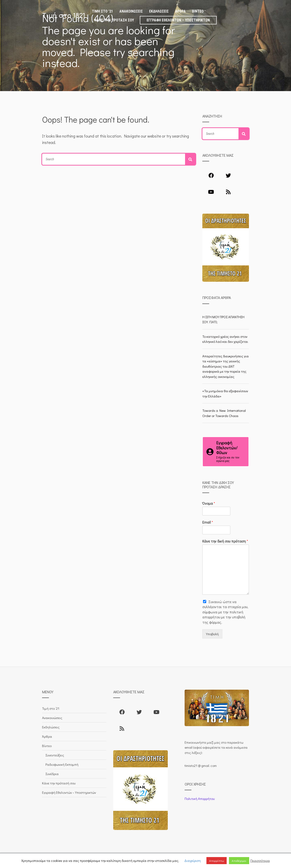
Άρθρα (180, 11)
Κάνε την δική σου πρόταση (225, 541)
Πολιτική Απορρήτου (200, 799)
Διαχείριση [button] (193, 860)
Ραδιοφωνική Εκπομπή (62, 764)
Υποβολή (212, 634)
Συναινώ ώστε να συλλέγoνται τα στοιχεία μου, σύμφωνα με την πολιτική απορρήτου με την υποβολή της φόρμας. (225, 612)
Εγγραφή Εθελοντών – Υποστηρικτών (178, 20)
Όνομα (209, 503)
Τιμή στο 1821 (64, 16)
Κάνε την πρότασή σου (114, 20)
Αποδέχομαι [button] (239, 861)
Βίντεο (198, 11)
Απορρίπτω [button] (217, 861)
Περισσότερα (260, 860)
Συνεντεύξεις (55, 755)
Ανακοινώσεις (131, 11)
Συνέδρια (52, 774)
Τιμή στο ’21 (102, 11)
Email (208, 522)
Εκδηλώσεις (159, 11)
